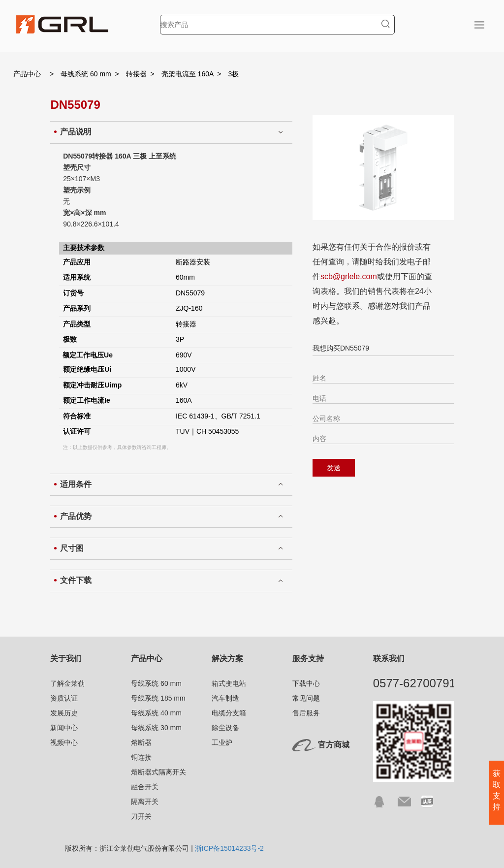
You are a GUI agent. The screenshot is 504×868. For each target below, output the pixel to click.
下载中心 (306, 683)
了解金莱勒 (67, 683)
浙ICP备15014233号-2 (229, 848)
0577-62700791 (414, 683)
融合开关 (145, 787)
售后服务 (306, 713)
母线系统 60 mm (86, 74)
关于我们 (66, 659)
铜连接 (141, 757)
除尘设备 (225, 728)
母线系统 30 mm (156, 728)
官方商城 (334, 745)
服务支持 (308, 659)
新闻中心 (64, 728)
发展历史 (64, 713)
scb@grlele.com (349, 276)
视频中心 (64, 742)
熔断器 (141, 742)
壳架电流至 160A (188, 74)
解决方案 (227, 659)
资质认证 (64, 698)
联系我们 (389, 659)
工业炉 (222, 742)
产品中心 (27, 74)
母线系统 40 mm (156, 713)
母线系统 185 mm (158, 698)
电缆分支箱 (229, 713)
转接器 (136, 74)
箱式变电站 (229, 683)
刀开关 (141, 816)
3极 (234, 74)
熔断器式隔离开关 (158, 772)
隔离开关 (145, 802)
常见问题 (306, 698)
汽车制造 (225, 698)
